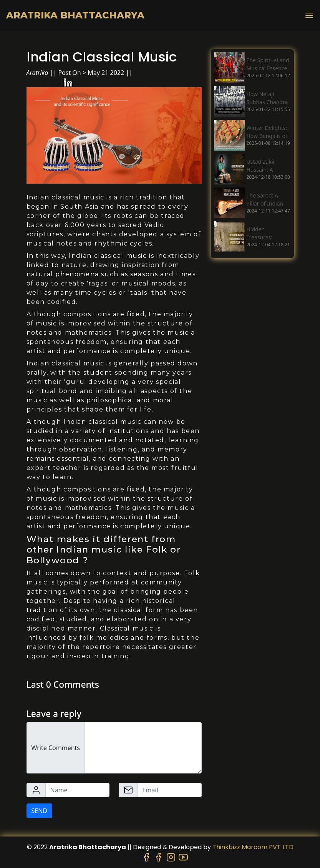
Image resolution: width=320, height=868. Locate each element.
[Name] (77, 790)
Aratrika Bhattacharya (75, 15)
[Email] (170, 790)
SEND (40, 811)
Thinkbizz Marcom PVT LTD (253, 847)
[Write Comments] (143, 748)
